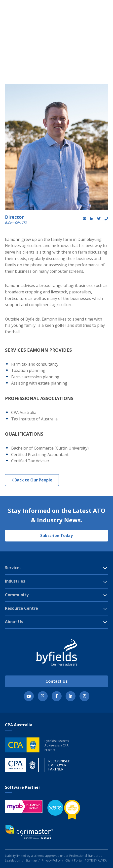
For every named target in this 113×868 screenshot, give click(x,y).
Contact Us (56, 681)
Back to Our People (32, 480)
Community (17, 595)
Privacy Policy (51, 860)
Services (13, 568)
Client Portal (74, 860)
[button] (92, 19)
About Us (14, 622)
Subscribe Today (56, 535)
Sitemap (31, 860)
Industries (15, 581)
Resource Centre (21, 608)
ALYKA (102, 860)
